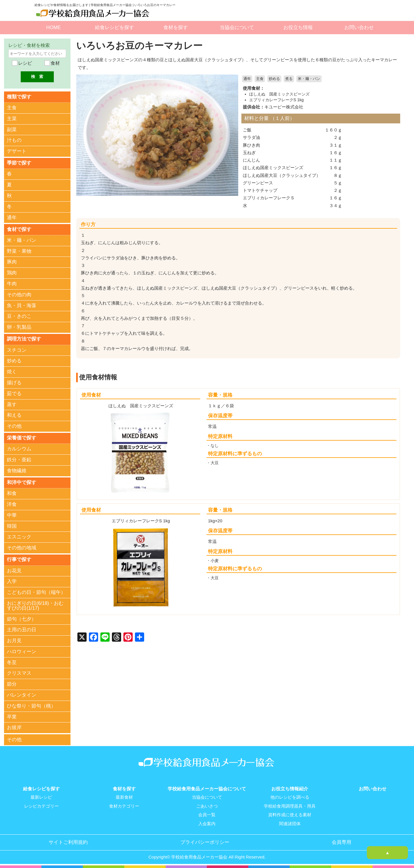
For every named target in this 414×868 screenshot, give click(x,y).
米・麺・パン (309, 79)
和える (14, 416)
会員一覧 (207, 815)
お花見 (14, 571)
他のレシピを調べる (290, 798)
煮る (289, 79)
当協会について (237, 27)
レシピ (24, 63)
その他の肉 (19, 295)
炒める (274, 79)
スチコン (17, 350)
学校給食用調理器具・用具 (290, 806)
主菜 (12, 119)
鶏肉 (12, 273)
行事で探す (19, 560)
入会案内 (207, 824)
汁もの (14, 140)
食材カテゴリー (124, 806)
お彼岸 (14, 728)
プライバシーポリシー (205, 842)
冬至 (12, 663)
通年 (247, 79)
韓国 (12, 527)
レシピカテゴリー (41, 806)
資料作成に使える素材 (290, 815)
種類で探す (19, 96)
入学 (12, 582)
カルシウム (19, 449)
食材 (55, 63)
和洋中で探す (22, 483)
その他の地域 (22, 548)
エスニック (19, 537)
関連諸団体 (290, 824)
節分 (12, 685)
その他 (14, 426)
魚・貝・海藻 (22, 306)
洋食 (12, 505)
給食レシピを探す (115, 27)
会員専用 (341, 842)
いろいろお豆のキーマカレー (141, 46)
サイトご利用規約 (68, 842)
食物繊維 (17, 471)
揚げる (14, 383)
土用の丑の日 (22, 630)
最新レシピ (41, 798)
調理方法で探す (24, 339)
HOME (54, 27)
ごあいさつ (207, 806)
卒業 (12, 717)
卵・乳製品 (19, 327)
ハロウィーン (22, 652)
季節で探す (19, 163)
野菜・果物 (19, 252)
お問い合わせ (359, 27)
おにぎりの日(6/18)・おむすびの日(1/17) (35, 606)
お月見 (14, 641)
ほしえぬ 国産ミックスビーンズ (279, 94)
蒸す (12, 405)
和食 (12, 494)
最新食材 (124, 798)
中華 (12, 516)
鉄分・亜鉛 (19, 460)
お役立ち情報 (298, 27)
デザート (17, 151)
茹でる (14, 394)
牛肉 (12, 284)
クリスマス (19, 674)
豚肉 (12, 262)
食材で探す (19, 229)
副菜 (12, 130)
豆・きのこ (19, 317)
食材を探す (176, 27)
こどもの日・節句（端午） (36, 593)
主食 (260, 79)
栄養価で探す (22, 438)
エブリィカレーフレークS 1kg (276, 100)
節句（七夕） (22, 620)
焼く (12, 372)
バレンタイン (22, 696)
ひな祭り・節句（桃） (31, 707)
